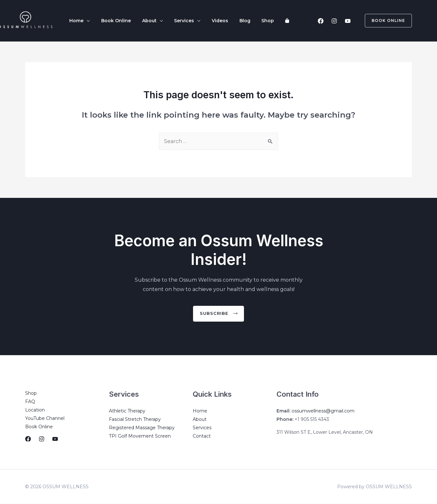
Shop (245, 21)
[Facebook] (321, 21)
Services (172, 21)
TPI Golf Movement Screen (140, 436)
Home (75, 21)
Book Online (111, 21)
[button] (219, 314)
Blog (226, 21)
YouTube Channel (45, 418)
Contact (202, 436)
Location (35, 410)
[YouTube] (348, 21)
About (141, 21)
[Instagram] (334, 21)
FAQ (30, 402)
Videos (204, 21)
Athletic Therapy (127, 411)
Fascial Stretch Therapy (135, 419)
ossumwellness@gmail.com (323, 411)
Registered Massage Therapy (142, 428)
